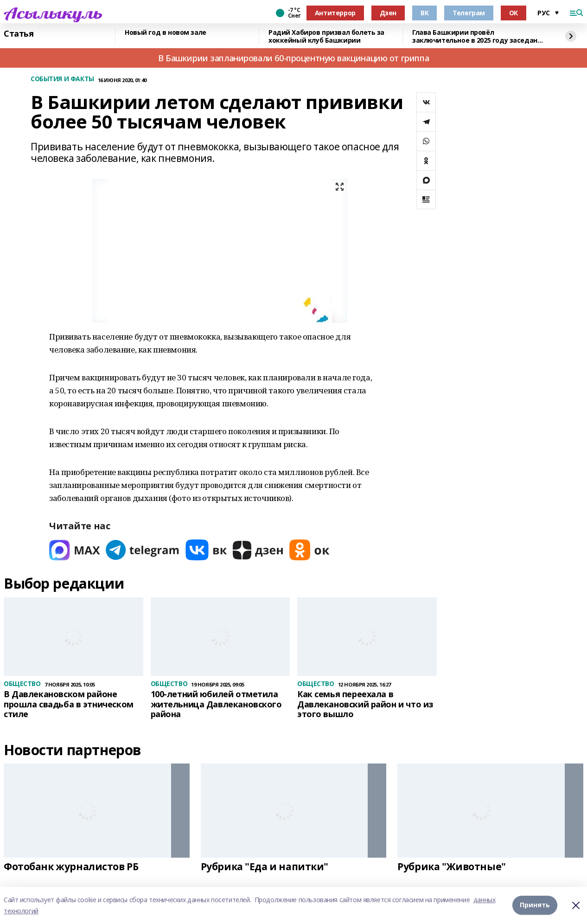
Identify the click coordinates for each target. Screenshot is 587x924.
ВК (424, 13)
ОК (514, 13)
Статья (19, 34)
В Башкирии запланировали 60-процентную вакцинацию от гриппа (293, 58)
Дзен (388, 13)
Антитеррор (335, 13)
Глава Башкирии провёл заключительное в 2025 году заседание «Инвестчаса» (479, 36)
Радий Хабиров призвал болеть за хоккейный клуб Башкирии (326, 36)
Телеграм (469, 13)
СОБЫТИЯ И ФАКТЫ (62, 79)
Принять (535, 905)
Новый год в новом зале (166, 33)
